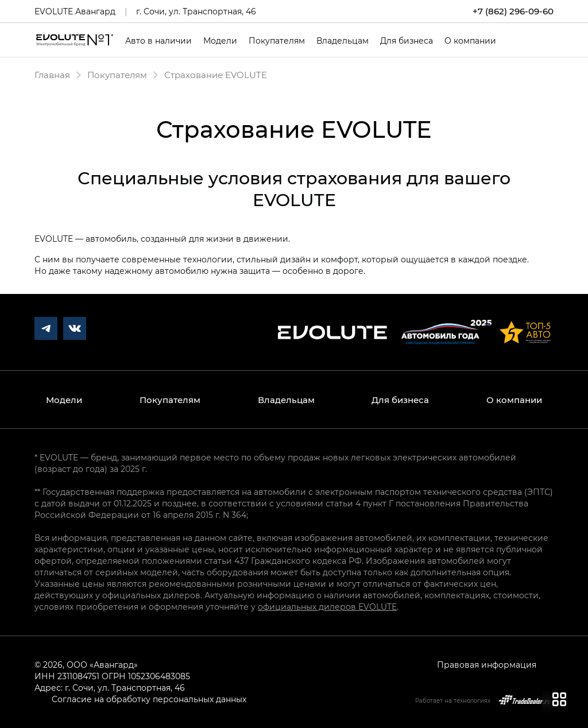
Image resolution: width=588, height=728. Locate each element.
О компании (470, 41)
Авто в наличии (158, 41)
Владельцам (343, 41)
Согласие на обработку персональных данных (149, 699)
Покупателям (277, 41)
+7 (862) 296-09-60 (513, 11)
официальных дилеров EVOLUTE (327, 607)
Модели (220, 41)
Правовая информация (487, 665)
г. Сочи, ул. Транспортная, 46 (196, 11)
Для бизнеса (407, 41)
